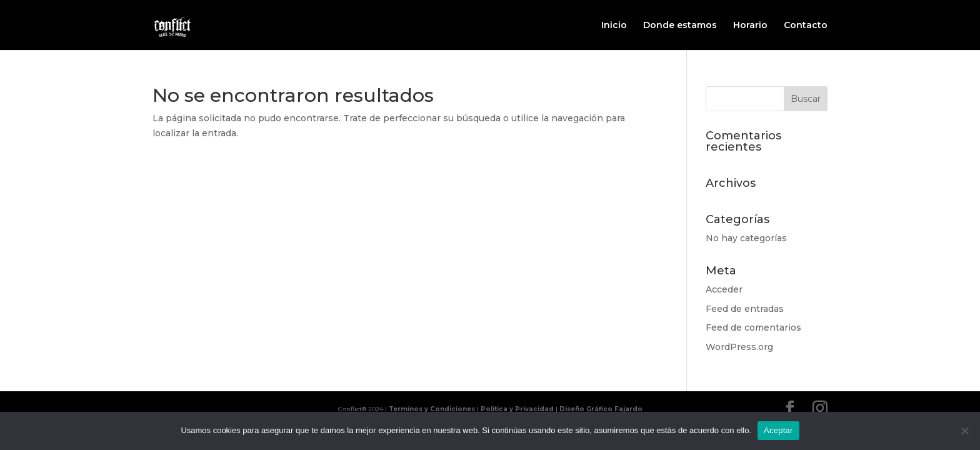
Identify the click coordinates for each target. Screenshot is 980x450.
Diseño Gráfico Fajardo (601, 409)
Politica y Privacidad (517, 409)
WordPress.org (739, 347)
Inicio (614, 26)
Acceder (724, 289)
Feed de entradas (745, 309)
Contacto (806, 26)
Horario (750, 26)
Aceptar (778, 430)
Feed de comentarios (753, 327)
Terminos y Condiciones (432, 409)
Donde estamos (680, 26)
